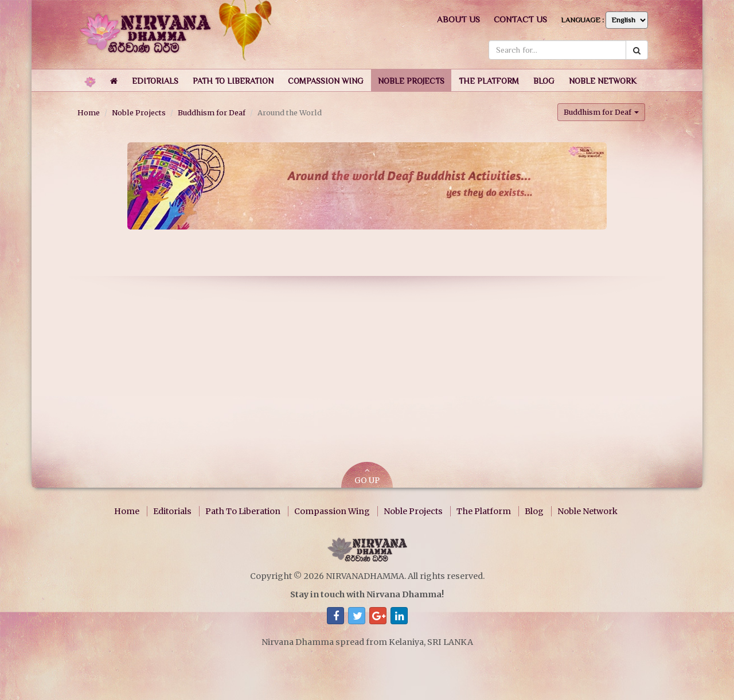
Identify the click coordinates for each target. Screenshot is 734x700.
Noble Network (587, 511)
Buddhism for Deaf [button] (601, 112)
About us (458, 19)
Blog (534, 511)
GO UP (367, 476)
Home (89, 112)
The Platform (484, 511)
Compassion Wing (332, 511)
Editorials (172, 511)
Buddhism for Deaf (212, 112)
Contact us (520, 19)
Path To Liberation (243, 511)
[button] (155, 80)
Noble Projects (139, 112)
